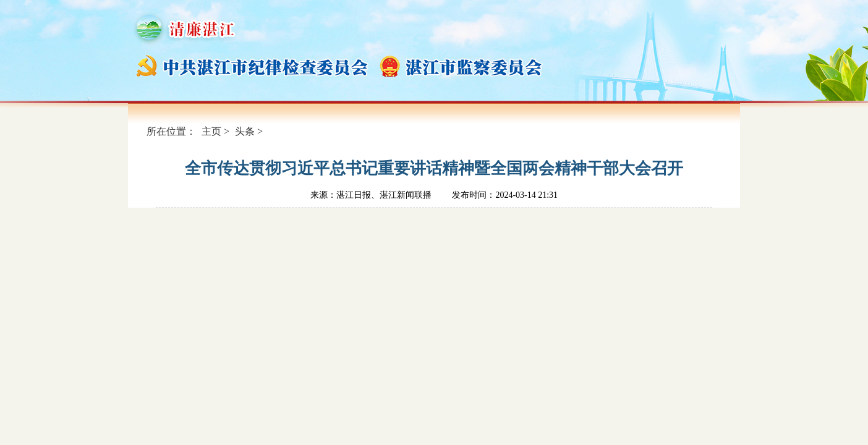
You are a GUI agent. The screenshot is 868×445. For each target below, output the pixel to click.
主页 (211, 131)
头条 (245, 131)
